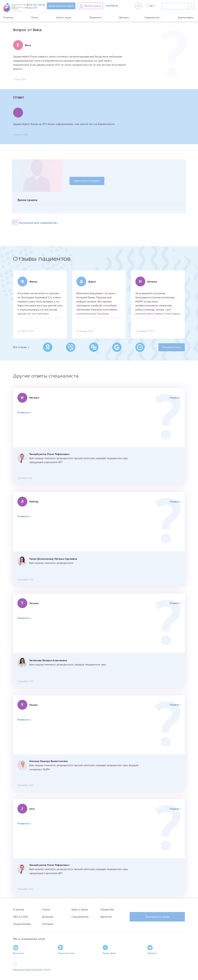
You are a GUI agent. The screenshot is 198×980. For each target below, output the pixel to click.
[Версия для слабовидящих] (138, 6)
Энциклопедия (185, 17)
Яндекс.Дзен (109, 950)
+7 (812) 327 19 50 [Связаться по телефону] (34, 5)
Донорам (124, 17)
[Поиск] (175, 6)
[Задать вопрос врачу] (90, 6)
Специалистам (153, 17)
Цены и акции (65, 17)
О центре (9, 17)
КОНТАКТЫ (112, 6)
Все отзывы (21, 347)
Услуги (36, 17)
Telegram (152, 950)
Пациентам (97, 17)
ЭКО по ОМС (21, 917)
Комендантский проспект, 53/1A (32, 970)
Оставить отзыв (172, 347)
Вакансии (106, 917)
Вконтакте (19, 950)
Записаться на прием (87, 181)
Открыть (175, 398)
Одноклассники (66, 950)
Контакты (48, 924)
